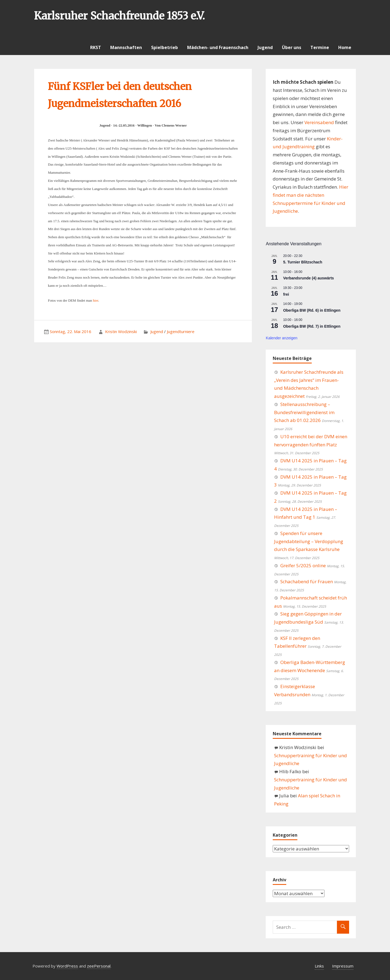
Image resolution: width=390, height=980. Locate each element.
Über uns (292, 47)
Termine (320, 47)
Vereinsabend (319, 122)
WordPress (67, 966)
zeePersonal (99, 966)
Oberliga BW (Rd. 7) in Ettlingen (312, 326)
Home (345, 47)
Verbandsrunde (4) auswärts (308, 278)
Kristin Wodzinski (121, 331)
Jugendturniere (181, 331)
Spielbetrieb (165, 47)
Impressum (343, 966)
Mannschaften (126, 47)
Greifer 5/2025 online (303, 565)
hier (96, 300)
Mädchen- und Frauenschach (218, 47)
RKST (96, 47)
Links (319, 966)
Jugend (265, 47)
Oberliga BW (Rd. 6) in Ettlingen (312, 310)
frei (286, 294)
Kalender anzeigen (282, 338)
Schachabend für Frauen (307, 581)
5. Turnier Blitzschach (303, 262)
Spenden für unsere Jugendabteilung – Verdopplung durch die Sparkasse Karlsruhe (309, 541)
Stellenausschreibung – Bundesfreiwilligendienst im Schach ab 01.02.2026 (304, 412)
